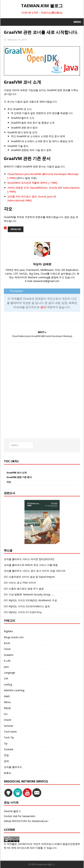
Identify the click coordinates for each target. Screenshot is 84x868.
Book (7, 643)
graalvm (16, 229)
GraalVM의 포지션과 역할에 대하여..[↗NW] (32, 183)
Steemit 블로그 (12, 811)
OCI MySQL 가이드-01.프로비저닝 (23, 612)
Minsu (7, 702)
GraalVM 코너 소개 (17, 473)
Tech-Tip (9, 737)
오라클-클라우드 (13, 767)
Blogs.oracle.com (14, 637)
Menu (77, 22)
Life (6, 678)
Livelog (8, 684)
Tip (6, 743)
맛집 (6, 755)
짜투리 (8, 773)
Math (7, 696)
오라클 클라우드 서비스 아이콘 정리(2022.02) (29, 559)
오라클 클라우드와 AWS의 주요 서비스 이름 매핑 (31, 565)
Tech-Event (10, 732)
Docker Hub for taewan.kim (20, 816)
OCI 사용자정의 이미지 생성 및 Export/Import (29, 577)
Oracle (8, 720)
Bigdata (8, 631)
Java (6, 667)
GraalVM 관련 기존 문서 (19, 477)
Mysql (7, 708)
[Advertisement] (42, 393)
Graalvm (9, 655)
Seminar (9, 726)
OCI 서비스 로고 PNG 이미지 (20, 583)
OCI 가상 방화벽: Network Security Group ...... (29, 594)
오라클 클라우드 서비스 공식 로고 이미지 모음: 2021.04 (35, 571)
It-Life (7, 661)
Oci (6, 714)
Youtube (9, 749)
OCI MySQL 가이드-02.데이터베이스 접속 (27, 606)
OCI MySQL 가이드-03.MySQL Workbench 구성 (30, 600)
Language (10, 673)
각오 (9, 482)
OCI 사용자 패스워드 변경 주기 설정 (24, 589)
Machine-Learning (14, 690)
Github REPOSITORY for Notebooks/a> (26, 821)
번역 (6, 761)
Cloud (7, 649)
